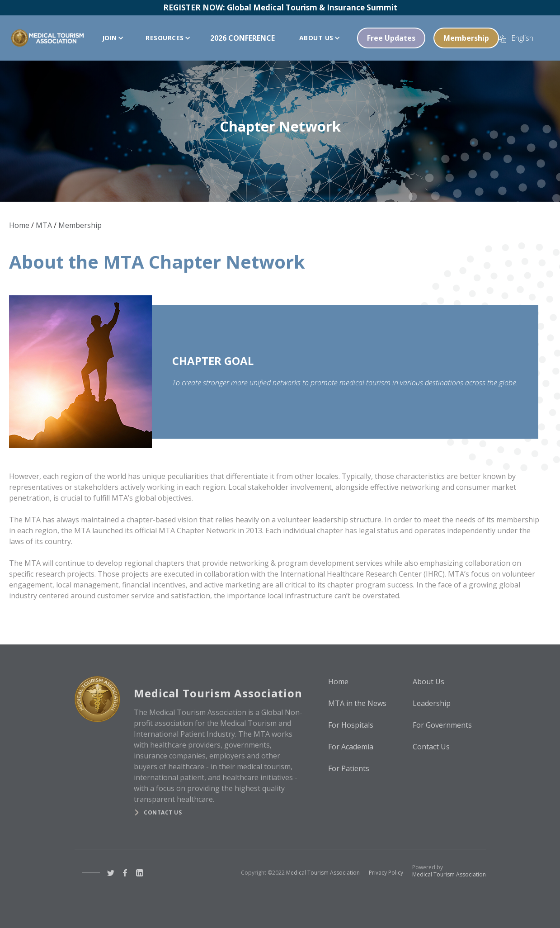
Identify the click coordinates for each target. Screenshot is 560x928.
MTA (44, 225)
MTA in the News (357, 703)
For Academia (351, 747)
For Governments (442, 725)
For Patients (349, 768)
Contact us (163, 812)
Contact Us (431, 747)
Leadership (432, 703)
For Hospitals (351, 725)
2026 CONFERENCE (242, 38)
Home (19, 225)
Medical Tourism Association (323, 873)
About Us (428, 682)
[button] (111, 38)
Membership (466, 38)
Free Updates (391, 38)
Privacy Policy (386, 873)
